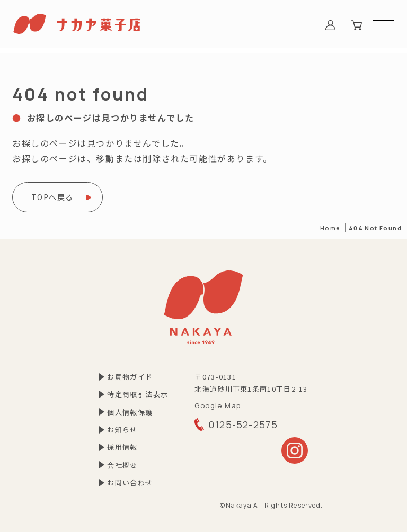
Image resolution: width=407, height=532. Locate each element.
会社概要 (122, 465)
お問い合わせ (130, 483)
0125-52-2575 (236, 425)
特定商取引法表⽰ (138, 394)
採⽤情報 (122, 447)
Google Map (218, 405)
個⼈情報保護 (130, 412)
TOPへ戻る (52, 197)
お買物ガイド (130, 377)
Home (330, 228)
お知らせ (122, 430)
